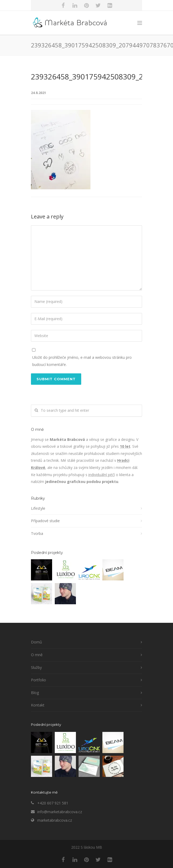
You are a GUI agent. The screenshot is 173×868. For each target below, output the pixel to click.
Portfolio (38, 680)
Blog (35, 693)
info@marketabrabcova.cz (60, 812)
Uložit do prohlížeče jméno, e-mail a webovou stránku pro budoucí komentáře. (82, 361)
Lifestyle (38, 508)
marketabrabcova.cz (55, 820)
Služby (36, 667)
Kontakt (38, 705)
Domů (37, 642)
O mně (37, 655)
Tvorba (37, 533)
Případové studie (45, 521)
